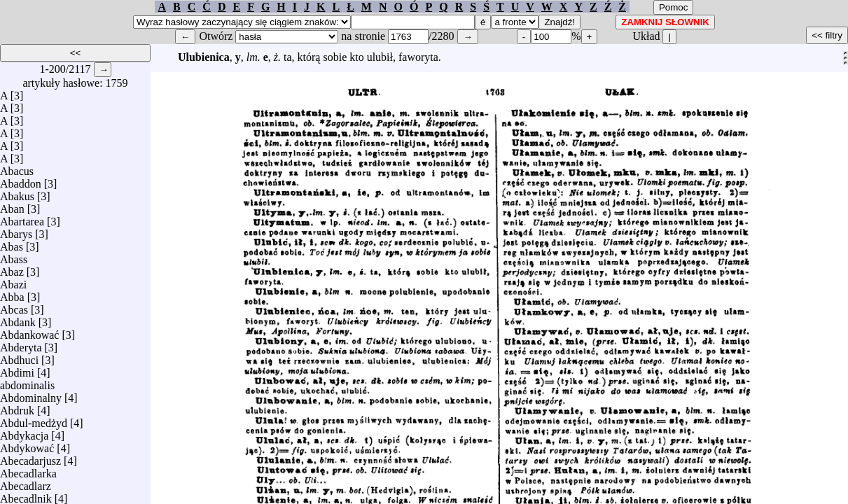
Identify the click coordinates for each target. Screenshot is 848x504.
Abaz (12, 268)
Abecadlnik (26, 495)
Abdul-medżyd (34, 420)
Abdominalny (31, 394)
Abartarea (22, 218)
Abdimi (17, 369)
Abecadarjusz (30, 457)
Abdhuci (19, 357)
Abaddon (21, 180)
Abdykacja (24, 432)
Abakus (17, 193)
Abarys (16, 231)
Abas (12, 243)
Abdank (18, 319)
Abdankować (29, 331)
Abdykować (27, 445)
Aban (12, 205)
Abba (12, 294)
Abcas (14, 306)
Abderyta (21, 344)
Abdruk (17, 407)
